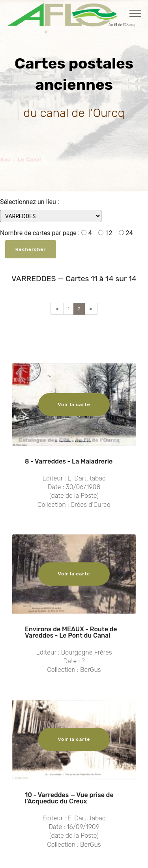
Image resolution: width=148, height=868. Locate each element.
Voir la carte (74, 404)
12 (105, 233)
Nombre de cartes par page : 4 (46, 233)
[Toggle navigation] (136, 13)
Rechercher (31, 249)
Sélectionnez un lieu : (30, 202)
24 (126, 233)
